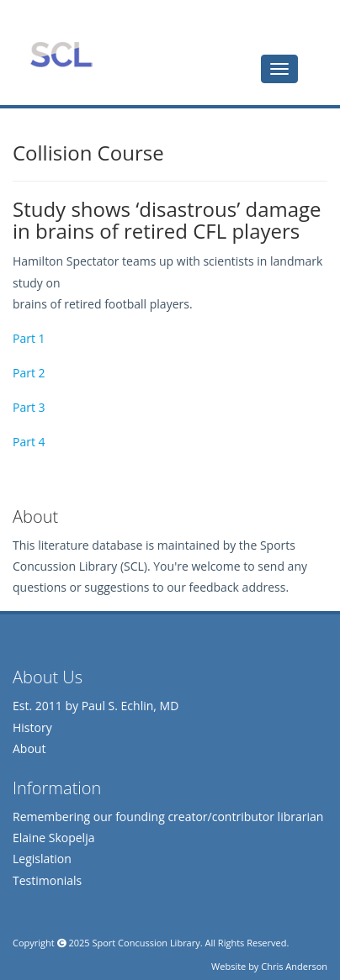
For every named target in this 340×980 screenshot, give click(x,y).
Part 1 (29, 338)
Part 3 (29, 407)
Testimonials (47, 880)
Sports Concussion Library (61, 55)
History (32, 727)
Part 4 (29, 442)
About (29, 748)
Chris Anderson (294, 966)
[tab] (279, 69)
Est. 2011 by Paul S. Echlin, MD (96, 706)
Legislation (42, 859)
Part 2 (29, 373)
